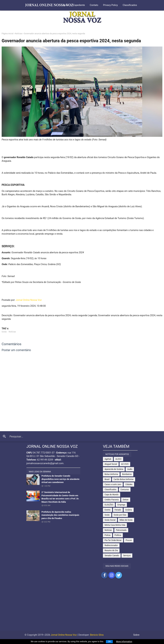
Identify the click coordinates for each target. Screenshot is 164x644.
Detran (126, 500)
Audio (130, 469)
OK (109, 641)
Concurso (125, 490)
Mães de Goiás (126, 520)
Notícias (19, 34)
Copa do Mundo (112, 495)
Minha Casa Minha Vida (115, 525)
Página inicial (7, 34)
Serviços (127, 556)
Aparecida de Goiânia (114, 469)
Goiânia (129, 510)
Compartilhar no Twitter (119, 575)
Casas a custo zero (113, 484)
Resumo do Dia (111, 550)
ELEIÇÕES (109, 505)
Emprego (121, 505)
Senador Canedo (112, 556)
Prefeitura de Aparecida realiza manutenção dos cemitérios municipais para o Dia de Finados (60, 515)
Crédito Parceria (112, 500)
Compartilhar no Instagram (112, 575)
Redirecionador (111, 545)
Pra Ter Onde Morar (113, 540)
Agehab (108, 459)
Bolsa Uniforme (111, 474)
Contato (94, 5)
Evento (108, 510)
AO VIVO (125, 464)
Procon (129, 540)
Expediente (79, 5)
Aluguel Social (111, 464)
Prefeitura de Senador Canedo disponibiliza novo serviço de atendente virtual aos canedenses (60, 479)
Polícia (108, 535)
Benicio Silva (97, 635)
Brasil (107, 479)
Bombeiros (127, 474)
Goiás (4, 332)
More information (124, 641)
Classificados (130, 5)
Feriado (118, 510)
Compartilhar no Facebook (104, 575)
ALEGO (119, 459)
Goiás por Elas (120, 515)
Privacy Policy (110, 5)
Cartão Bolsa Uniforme (124, 479)
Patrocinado (121, 530)
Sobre (136, 635)
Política (118, 535)
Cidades (129, 484)
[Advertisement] (82, 608)
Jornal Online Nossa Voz (29, 300)
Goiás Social (110, 520)
